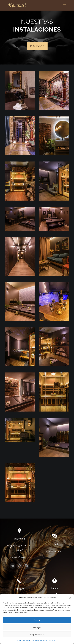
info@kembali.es (55, 551)
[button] (70, 598)
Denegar (37, 627)
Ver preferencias (37, 635)
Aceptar (37, 620)
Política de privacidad (40, 640)
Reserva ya (37, 46)
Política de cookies (24, 640)
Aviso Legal (53, 640)
